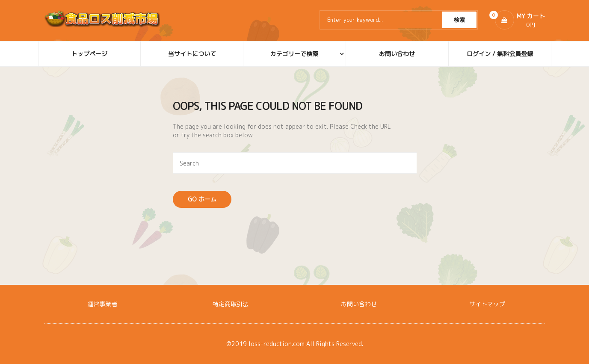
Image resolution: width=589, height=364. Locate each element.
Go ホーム (202, 199)
